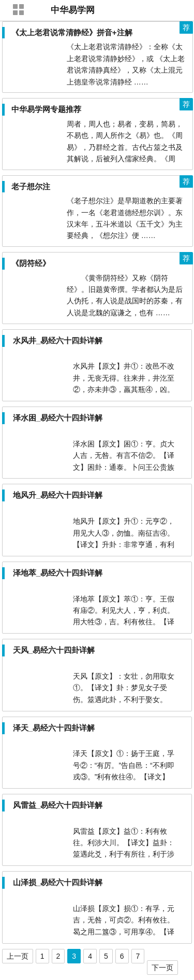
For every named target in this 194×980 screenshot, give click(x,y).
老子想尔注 (31, 186)
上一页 (18, 956)
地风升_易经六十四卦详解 (58, 495)
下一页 (162, 968)
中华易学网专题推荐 (46, 109)
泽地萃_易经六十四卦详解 (58, 573)
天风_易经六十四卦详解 (54, 650)
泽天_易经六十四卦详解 (54, 728)
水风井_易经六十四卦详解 (58, 340)
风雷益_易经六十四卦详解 (58, 805)
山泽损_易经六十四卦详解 (58, 882)
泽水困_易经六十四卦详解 (58, 418)
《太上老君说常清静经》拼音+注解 (72, 32)
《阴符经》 (31, 263)
